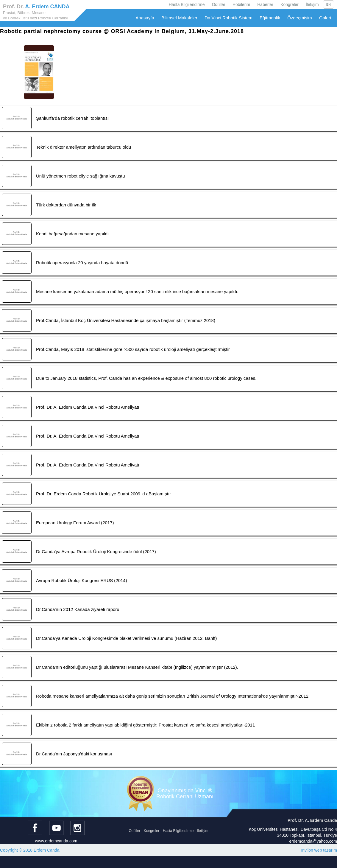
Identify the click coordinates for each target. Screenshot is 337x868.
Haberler (265, 4)
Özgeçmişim (300, 18)
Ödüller (219, 4)
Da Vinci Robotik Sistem (228, 18)
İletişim (312, 4)
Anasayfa (145, 18)
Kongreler (290, 4)
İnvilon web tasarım (319, 850)
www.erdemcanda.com (56, 841)
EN (329, 4)
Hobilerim (241, 4)
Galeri (325, 18)
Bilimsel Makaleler (179, 18)
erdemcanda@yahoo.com (313, 841)
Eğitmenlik (270, 18)
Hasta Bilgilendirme (187, 4)
